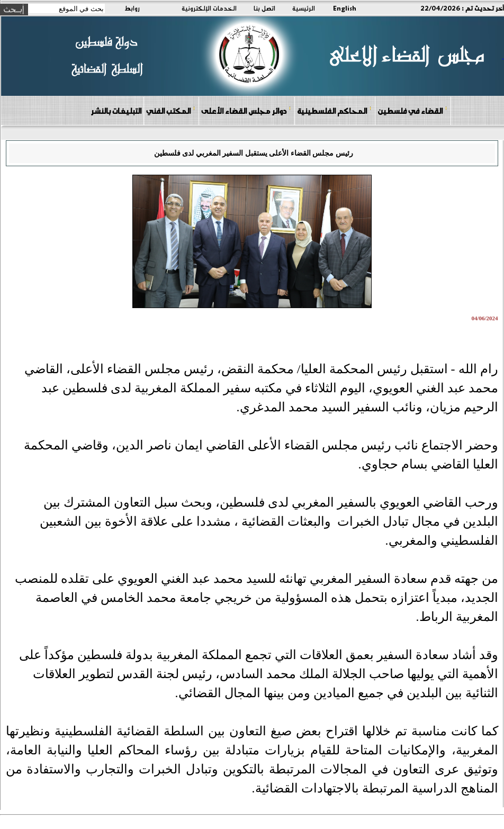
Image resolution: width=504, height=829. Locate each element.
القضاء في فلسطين (412, 110)
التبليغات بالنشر (116, 111)
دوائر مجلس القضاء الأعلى (246, 110)
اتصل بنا (264, 8)
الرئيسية (304, 8)
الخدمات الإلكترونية (209, 8)
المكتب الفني (171, 110)
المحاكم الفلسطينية (334, 110)
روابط (132, 8)
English (345, 8)
